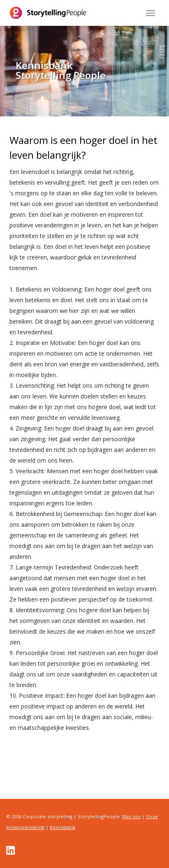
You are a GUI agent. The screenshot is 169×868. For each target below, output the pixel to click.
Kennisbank (63, 827)
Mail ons (131, 816)
